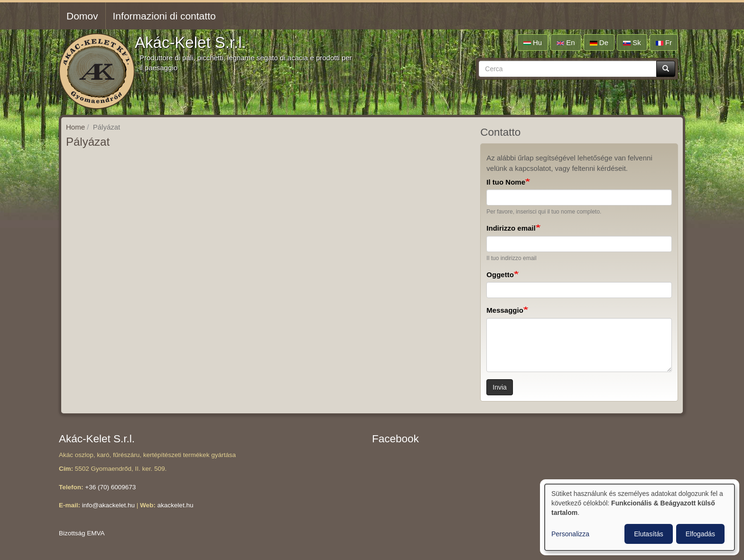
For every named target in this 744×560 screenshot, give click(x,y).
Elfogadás (700, 534)
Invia (500, 387)
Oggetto (500, 275)
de (599, 42)
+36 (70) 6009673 (110, 487)
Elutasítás (648, 534)
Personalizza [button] (570, 534)
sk (632, 42)
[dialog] (640, 517)
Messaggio (505, 310)
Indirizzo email (511, 228)
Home (75, 127)
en (566, 42)
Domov (82, 16)
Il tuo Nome (506, 182)
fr (664, 42)
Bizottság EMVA (82, 533)
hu (533, 42)
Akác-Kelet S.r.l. (191, 42)
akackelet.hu (176, 505)
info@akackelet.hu (108, 505)
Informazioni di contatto (164, 16)
